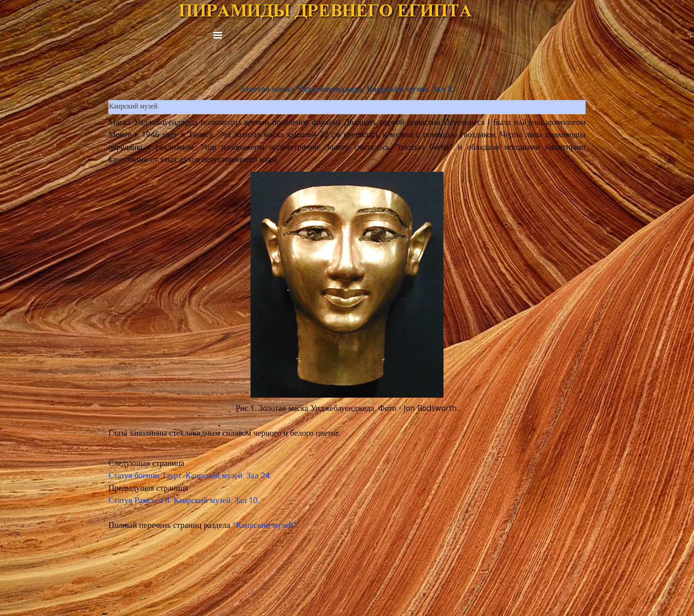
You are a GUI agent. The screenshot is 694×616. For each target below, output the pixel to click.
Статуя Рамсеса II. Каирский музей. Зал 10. (184, 501)
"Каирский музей (263, 526)
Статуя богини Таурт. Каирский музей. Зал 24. (190, 477)
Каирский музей (133, 107)
